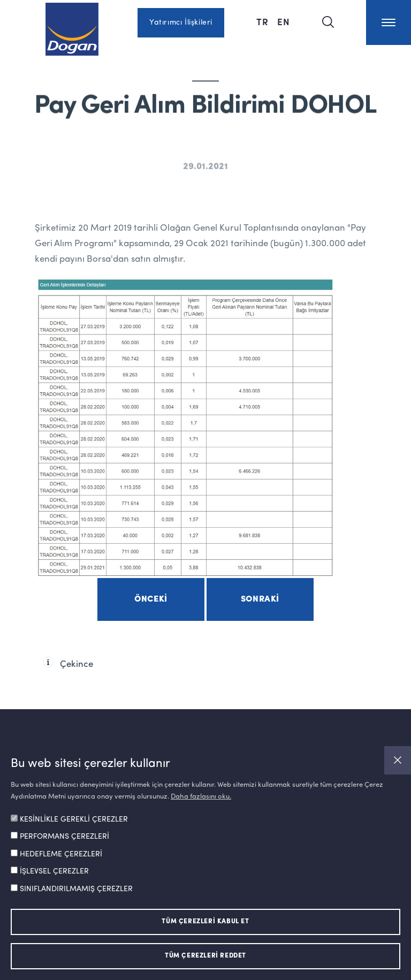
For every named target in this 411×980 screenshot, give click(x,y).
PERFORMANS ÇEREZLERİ (64, 837)
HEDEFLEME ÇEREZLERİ (61, 854)
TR (262, 21)
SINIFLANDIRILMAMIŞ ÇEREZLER (76, 889)
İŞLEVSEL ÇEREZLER (54, 871)
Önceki (151, 599)
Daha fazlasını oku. (201, 797)
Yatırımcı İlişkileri (181, 22)
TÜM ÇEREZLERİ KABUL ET (205, 922)
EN (284, 21)
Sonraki (260, 599)
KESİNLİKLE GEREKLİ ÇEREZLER (74, 819)
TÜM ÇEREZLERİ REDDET (205, 956)
